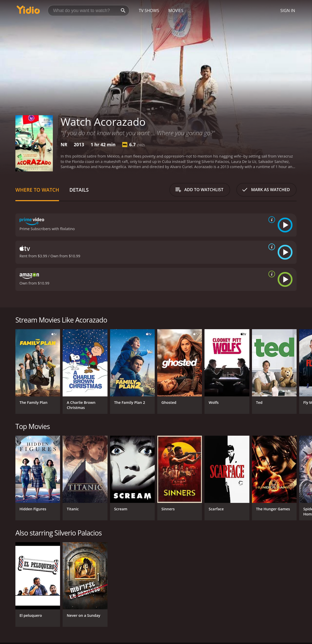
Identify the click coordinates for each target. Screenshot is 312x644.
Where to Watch (37, 190)
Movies (176, 11)
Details (79, 190)
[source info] (271, 220)
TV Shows (149, 11)
